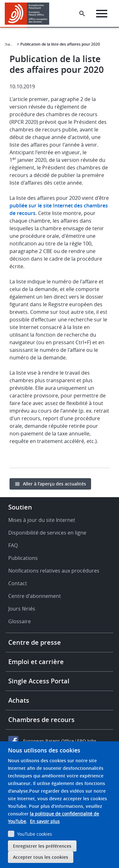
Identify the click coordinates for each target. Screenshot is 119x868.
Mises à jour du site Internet (42, 520)
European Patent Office (49, 741)
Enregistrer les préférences (42, 846)
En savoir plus (45, 821)
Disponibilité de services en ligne (47, 533)
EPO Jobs (87, 741)
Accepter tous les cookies (41, 857)
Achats (19, 700)
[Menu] (102, 14)
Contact (18, 583)
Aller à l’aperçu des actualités (54, 484)
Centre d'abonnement (35, 596)
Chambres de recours (41, 720)
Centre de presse (35, 642)
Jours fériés (22, 609)
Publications (23, 558)
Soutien (20, 507)
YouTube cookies (35, 834)
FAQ (13, 545)
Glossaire (20, 621)
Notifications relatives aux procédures (54, 571)
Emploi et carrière (36, 662)
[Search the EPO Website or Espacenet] (82, 14)
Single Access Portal (39, 681)
